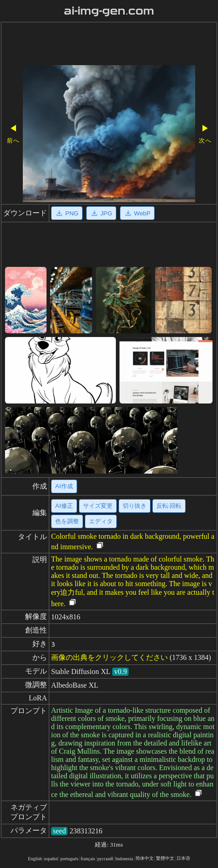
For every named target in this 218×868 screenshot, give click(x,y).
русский (105, 859)
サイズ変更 (98, 506)
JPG (101, 213)
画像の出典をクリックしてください (109, 657)
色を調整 (67, 521)
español (51, 859)
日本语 (183, 858)
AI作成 (64, 486)
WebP (137, 213)
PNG (67, 213)
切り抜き (135, 506)
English (35, 859)
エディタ (101, 521)
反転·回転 (169, 506)
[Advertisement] (109, 45)
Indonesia (124, 859)
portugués (69, 859)
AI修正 (64, 506)
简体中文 (145, 858)
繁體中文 (165, 858)
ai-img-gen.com (109, 11)
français (88, 859)
